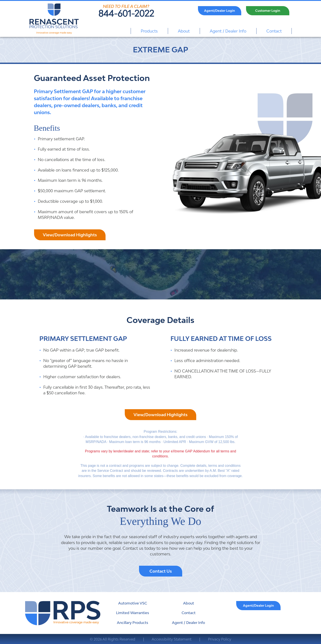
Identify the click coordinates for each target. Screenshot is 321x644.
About (189, 603)
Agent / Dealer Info (188, 623)
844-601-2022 (126, 13)
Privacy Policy (220, 639)
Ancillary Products (133, 623)
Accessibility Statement (172, 639)
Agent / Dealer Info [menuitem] (228, 31)
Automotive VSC (133, 603)
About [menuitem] (184, 31)
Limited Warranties (133, 613)
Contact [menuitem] (274, 31)
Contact (189, 613)
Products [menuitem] (149, 31)
